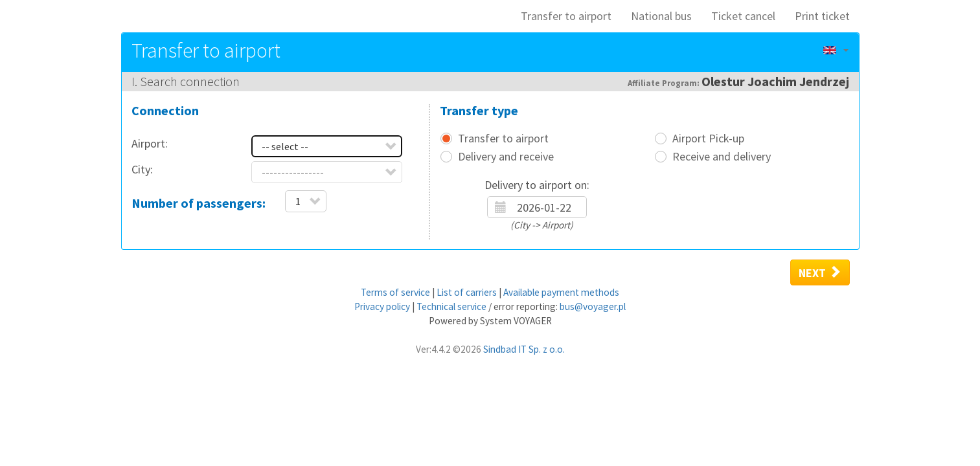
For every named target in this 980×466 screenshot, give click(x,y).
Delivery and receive (506, 157)
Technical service (451, 306)
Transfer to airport (566, 16)
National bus (661, 16)
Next (820, 272)
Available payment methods (561, 292)
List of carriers (467, 292)
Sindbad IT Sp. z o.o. (524, 349)
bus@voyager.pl (593, 306)
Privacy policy (382, 306)
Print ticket (822, 16)
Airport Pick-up (708, 139)
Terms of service (395, 292)
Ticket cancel (743, 16)
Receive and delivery (722, 157)
